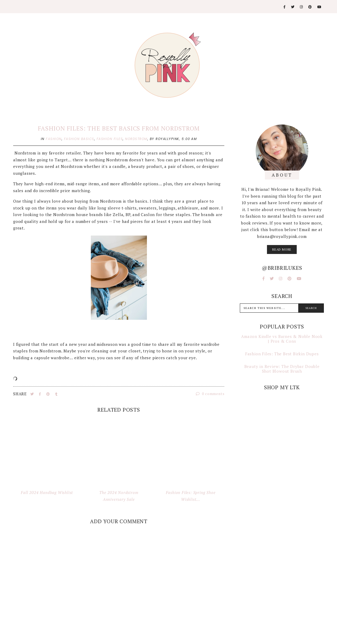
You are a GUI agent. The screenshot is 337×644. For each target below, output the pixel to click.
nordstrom (136, 139)
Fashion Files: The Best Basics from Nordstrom (119, 128)
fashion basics (79, 139)
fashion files (110, 139)
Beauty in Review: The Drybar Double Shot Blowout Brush (282, 369)
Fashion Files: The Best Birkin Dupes (282, 354)
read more (282, 249)
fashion (54, 139)
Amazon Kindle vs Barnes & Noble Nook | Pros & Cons (282, 339)
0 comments (210, 394)
